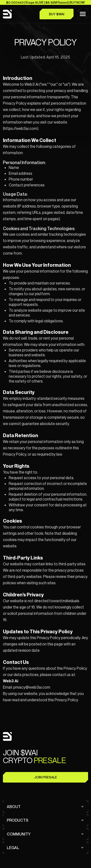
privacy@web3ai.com (32, 687)
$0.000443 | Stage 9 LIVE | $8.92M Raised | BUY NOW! (45, 2)
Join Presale (45, 777)
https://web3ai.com (21, 128)
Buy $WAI (57, 14)
